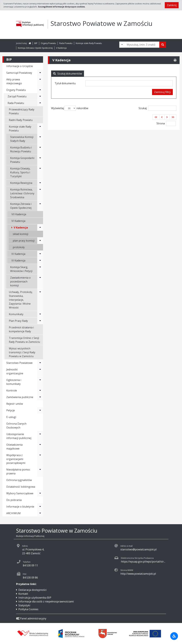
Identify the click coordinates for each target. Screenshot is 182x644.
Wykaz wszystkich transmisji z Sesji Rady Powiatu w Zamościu (22, 352)
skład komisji (20, 234)
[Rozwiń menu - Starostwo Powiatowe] (40, 363)
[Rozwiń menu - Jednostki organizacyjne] (40, 371)
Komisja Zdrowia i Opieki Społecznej (35, 48)
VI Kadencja (18, 221)
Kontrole (12, 390)
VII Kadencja (19, 214)
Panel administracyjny (31, 618)
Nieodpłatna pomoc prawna (18, 471)
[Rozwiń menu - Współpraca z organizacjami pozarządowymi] (40, 459)
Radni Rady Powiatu (21, 120)
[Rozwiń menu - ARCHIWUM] (40, 513)
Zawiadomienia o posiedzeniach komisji (20, 281)
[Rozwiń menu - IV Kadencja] (40, 254)
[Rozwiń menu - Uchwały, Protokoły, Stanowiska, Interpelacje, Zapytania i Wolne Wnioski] (40, 300)
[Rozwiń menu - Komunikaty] (40, 314)
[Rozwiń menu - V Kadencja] (40, 227)
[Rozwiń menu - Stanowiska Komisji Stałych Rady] (40, 139)
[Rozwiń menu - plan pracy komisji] (40, 241)
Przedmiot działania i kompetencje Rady (21, 329)
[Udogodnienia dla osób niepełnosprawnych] (174, 636)
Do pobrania (14, 500)
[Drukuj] (175, 60)
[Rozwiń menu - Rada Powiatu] (40, 103)
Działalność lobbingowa (21, 487)
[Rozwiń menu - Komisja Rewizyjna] (40, 183)
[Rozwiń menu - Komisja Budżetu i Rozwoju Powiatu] (40, 149)
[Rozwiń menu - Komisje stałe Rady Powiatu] (40, 129)
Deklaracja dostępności (32, 590)
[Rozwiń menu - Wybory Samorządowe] (40, 493)
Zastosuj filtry (162, 92)
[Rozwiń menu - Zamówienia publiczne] (40, 397)
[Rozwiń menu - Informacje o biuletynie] (40, 507)
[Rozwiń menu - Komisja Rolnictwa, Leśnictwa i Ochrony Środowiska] (40, 193)
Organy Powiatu (48, 43)
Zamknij (172, 5)
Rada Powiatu (66, 43)
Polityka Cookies (28, 609)
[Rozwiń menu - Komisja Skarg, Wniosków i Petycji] (40, 269)
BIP (36, 43)
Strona (161, 123)
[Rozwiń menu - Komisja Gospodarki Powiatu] (40, 160)
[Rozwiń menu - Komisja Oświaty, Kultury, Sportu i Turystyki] (40, 172)
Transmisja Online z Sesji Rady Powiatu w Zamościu (24, 340)
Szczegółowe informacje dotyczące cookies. (62, 7)
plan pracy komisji (24, 241)
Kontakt (23, 594)
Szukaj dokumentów (68, 74)
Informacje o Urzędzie (20, 66)
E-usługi (11, 417)
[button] (156, 117)
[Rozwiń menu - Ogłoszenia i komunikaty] (40, 382)
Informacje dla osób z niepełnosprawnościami (46, 601)
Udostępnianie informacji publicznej (19, 436)
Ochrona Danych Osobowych (16, 426)
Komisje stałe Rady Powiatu (89, 43)
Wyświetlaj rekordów (70, 108)
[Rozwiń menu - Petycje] (40, 410)
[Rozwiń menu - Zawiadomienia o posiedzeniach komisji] (40, 281)
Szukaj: (157, 108)
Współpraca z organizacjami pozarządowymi (16, 459)
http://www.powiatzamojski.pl (138, 574)
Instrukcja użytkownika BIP (35, 598)
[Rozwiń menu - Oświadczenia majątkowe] (40, 447)
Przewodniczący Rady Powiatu (22, 111)
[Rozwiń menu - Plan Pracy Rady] (40, 321)
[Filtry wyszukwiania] (122, 45)
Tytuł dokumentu (65, 83)
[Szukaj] (163, 45)
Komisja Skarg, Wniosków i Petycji (21, 269)
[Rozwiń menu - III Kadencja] (40, 260)
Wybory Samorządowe (20, 493)
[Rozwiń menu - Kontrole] (40, 390)
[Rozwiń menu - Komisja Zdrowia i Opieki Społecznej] (40, 206)
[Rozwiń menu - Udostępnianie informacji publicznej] (40, 436)
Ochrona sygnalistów (19, 480)
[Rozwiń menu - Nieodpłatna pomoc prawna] (40, 471)
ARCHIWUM (13, 513)
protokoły (19, 247)
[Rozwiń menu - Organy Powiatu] (40, 90)
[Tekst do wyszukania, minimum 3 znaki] (142, 45)
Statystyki (24, 605)
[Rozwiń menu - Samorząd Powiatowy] (40, 73)
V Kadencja (61, 48)
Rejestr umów (15, 404)
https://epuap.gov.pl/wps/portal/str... (143, 562)
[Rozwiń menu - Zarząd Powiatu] (40, 96)
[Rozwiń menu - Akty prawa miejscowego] (40, 81)
